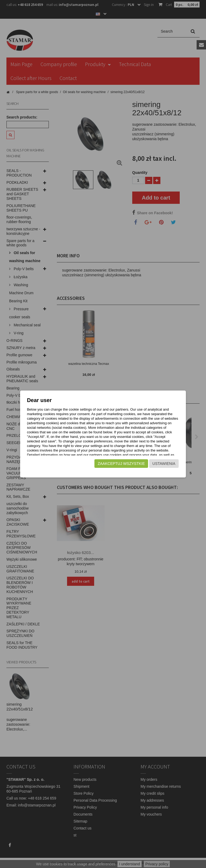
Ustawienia (164, 468)
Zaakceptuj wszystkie (121, 468)
